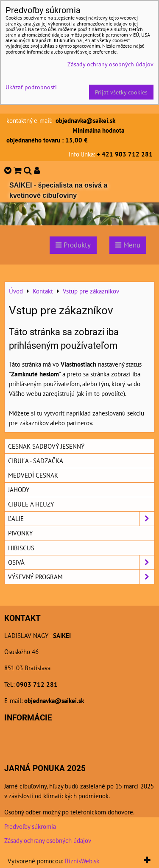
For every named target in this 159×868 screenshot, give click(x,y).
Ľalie (81, 519)
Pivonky (20, 533)
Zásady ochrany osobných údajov (48, 840)
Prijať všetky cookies (121, 92)
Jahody (19, 489)
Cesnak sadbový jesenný (46, 446)
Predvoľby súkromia (30, 826)
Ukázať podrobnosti (31, 87)
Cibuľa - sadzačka (36, 461)
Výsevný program (81, 577)
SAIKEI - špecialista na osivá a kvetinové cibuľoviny (58, 190)
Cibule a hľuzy (31, 504)
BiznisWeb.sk (82, 861)
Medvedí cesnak (33, 475)
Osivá (81, 562)
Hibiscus (21, 548)
